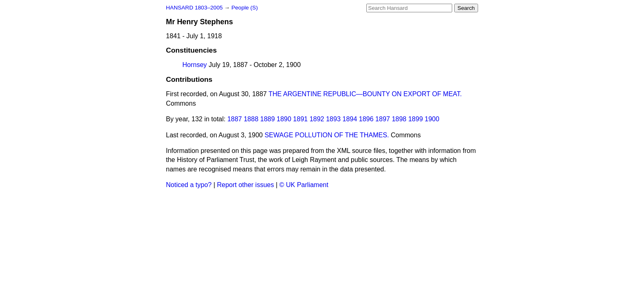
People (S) (244, 8)
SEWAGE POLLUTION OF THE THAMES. (327, 135)
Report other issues (245, 185)
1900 (432, 119)
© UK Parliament (304, 185)
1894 (350, 119)
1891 (301, 119)
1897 (383, 119)
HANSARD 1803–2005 (194, 8)
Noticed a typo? (189, 185)
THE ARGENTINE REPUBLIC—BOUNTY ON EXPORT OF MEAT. (365, 94)
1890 (284, 119)
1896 (366, 119)
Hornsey (195, 65)
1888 (251, 119)
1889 (268, 119)
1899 (416, 119)
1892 (317, 119)
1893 (333, 119)
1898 (399, 119)
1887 (235, 119)
